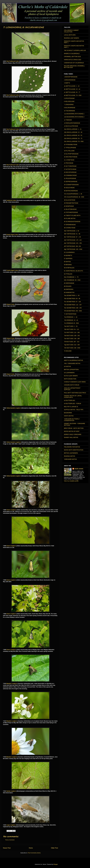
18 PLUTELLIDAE (69, 151)
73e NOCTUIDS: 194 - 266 (72, 339)
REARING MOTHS (69, 456)
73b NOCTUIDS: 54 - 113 (71, 329)
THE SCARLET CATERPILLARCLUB (75, 50)
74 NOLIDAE (68, 351)
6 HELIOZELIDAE (69, 101)
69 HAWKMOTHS (69, 292)
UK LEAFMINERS (69, 373)
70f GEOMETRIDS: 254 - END (73, 311)
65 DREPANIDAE (69, 283)
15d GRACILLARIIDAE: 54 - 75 (73, 138)
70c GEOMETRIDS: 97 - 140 (72, 302)
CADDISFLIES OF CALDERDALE (74, 63)
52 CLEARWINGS (69, 252)
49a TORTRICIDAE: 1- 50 (71, 231)
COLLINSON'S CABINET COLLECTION (71, 31)
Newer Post (7, 848)
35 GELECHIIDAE (69, 188)
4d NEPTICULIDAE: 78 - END (73, 95)
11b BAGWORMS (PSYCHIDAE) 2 (74, 117)
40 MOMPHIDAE (69, 206)
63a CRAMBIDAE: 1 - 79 (71, 277)
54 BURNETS (68, 255)
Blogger (56, 864)
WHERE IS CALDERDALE (72, 54)
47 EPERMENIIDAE (70, 225)
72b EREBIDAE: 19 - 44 (71, 320)
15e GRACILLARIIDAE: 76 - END (74, 141)
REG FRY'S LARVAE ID (71, 407)
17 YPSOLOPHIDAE (70, 148)
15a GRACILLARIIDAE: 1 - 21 (73, 129)
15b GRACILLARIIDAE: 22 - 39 (73, 132)
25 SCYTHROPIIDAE (70, 166)
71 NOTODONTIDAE (70, 314)
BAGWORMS (68, 413)
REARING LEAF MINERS (71, 38)
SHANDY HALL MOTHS (71, 437)
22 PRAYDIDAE (69, 163)
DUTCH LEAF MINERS (71, 376)
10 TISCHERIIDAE (69, 111)
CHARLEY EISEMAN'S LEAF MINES (75, 382)
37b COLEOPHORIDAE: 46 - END (74, 197)
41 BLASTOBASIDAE (70, 209)
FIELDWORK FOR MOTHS (72, 447)
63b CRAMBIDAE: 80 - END (72, 280)
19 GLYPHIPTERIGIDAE (71, 154)
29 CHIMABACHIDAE (70, 175)
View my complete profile (71, 481)
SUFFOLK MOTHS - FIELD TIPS (74, 410)
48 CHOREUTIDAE (70, 228)
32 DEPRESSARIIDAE (71, 182)
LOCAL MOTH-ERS (70, 35)
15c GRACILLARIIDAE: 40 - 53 (73, 135)
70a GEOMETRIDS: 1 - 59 (72, 295)
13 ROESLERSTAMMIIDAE (72, 123)
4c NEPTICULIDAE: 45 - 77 (72, 92)
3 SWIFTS (67, 83)
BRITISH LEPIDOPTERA (71, 370)
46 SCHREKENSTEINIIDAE (72, 222)
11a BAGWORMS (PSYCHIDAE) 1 (74, 114)
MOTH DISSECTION (70, 379)
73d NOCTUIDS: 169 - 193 (72, 336)
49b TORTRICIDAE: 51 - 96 (72, 234)
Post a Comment (10, 840)
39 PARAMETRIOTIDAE (71, 203)
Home (31, 848)
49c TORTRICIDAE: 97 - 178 (72, 237)
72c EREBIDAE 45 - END (71, 323)
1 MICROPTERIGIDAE (71, 77)
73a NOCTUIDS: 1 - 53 (71, 326)
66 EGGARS (68, 286)
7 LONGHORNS (69, 105)
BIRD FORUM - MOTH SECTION (74, 428)
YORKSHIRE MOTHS (70, 459)
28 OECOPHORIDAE (70, 172)
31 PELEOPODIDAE (70, 178)
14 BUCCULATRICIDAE (71, 126)
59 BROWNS (68, 265)
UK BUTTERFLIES (69, 400)
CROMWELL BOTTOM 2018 (72, 57)
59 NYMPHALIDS (69, 268)
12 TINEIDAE (68, 120)
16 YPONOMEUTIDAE (71, 145)
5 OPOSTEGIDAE (69, 98)
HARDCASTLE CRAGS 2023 (73, 60)
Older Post (54, 848)
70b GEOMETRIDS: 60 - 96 (72, 299)
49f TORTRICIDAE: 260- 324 (72, 246)
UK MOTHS (67, 366)
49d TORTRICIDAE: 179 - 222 (73, 240)
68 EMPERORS (69, 289)
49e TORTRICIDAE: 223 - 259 (73, 243)
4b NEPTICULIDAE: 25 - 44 (72, 89)
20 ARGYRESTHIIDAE (71, 157)
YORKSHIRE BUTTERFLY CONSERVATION (72, 420)
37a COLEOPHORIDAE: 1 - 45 (73, 194)
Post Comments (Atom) (34, 853)
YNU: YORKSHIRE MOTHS (72, 363)
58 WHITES (67, 262)
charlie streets (79, 469)
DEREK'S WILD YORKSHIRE (73, 434)
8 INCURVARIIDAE (70, 108)
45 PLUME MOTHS (70, 218)
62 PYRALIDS (68, 274)
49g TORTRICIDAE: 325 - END (73, 249)
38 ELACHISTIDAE (70, 200)
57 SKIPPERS (68, 259)
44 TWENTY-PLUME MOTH (72, 215)
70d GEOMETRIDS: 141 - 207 (73, 305)
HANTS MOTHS (69, 416)
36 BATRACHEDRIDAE (71, 191)
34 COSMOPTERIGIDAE (71, 185)
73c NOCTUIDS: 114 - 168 (72, 332)
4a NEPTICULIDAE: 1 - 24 (72, 86)
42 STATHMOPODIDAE (71, 212)
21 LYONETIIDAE (69, 160)
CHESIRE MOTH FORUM (72, 385)
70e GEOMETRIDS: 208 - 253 (73, 308)
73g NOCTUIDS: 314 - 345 (72, 345)
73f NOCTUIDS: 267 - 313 (72, 342)
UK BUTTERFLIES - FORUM (72, 404)
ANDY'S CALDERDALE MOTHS (73, 360)
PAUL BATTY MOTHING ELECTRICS (75, 393)
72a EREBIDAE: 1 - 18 (71, 317)
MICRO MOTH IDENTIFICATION (74, 450)
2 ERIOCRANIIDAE (70, 80)
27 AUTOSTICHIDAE (70, 169)
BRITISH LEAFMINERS (71, 453)
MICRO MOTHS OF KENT (72, 431)
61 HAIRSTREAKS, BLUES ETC (73, 271)
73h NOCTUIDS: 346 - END (72, 348)
